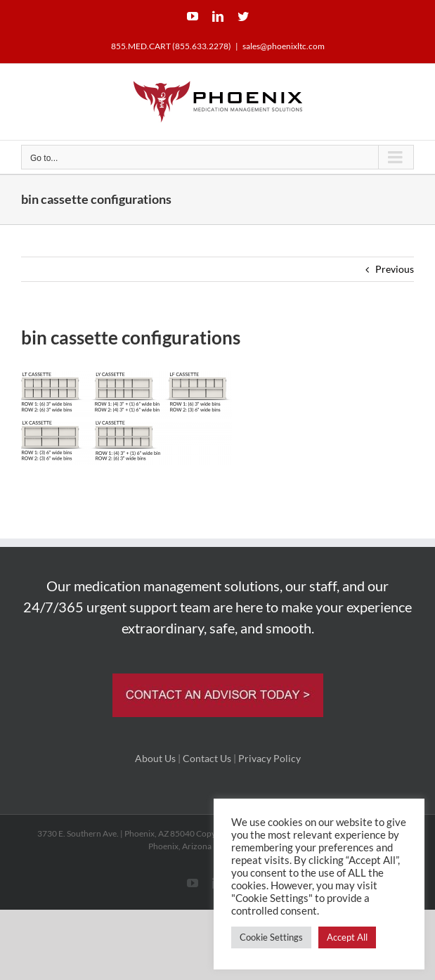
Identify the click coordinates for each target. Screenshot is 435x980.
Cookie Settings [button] (271, 937)
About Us (155, 758)
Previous (395, 269)
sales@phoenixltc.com (284, 46)
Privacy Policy (270, 758)
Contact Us (207, 758)
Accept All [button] (347, 937)
